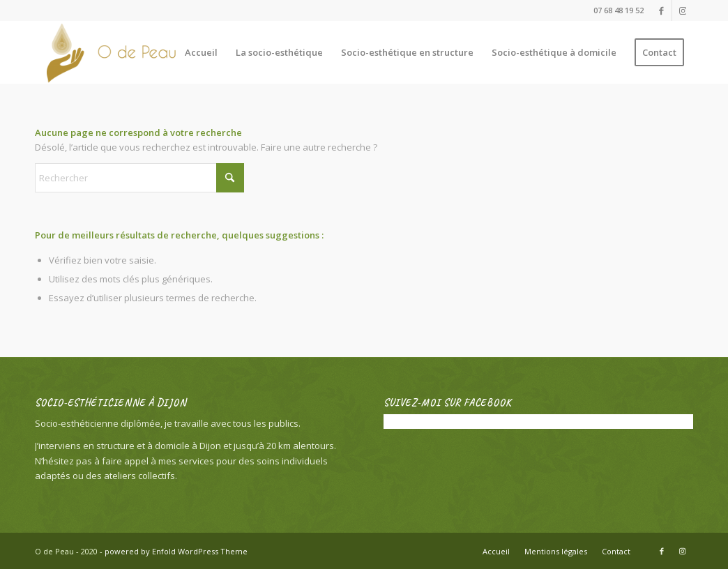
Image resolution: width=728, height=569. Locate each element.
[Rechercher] (139, 178)
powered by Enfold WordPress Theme (176, 551)
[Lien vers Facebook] (661, 10)
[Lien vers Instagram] (683, 10)
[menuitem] (201, 52)
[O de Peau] (120, 52)
